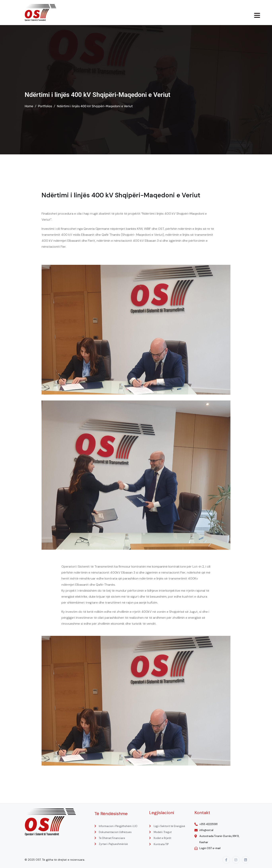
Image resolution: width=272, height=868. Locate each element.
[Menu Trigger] (257, 15)
